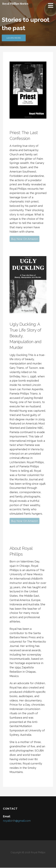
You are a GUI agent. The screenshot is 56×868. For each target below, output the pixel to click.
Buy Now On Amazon (24, 239)
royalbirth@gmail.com (17, 821)
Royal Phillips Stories (15, 4)
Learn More (14, 38)
